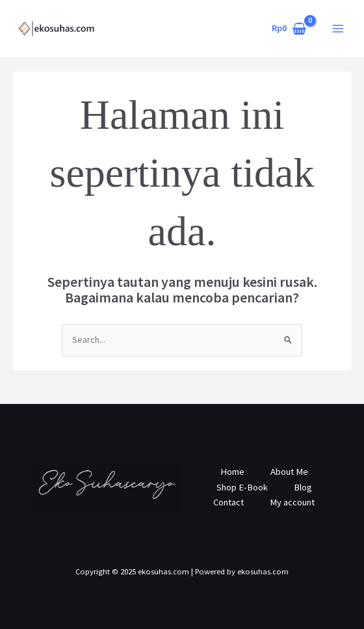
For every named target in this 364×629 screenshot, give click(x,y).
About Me (289, 472)
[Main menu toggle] (338, 29)
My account (292, 502)
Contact (228, 502)
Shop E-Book (242, 487)
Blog (303, 487)
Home (232, 472)
